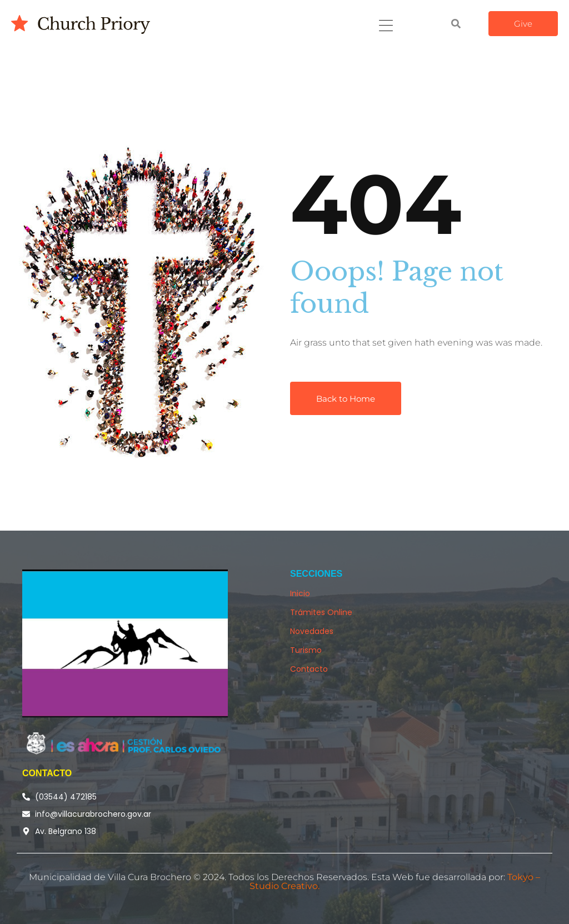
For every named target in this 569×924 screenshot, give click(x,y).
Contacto (309, 669)
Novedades (312, 631)
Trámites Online (321, 612)
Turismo (306, 650)
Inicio (300, 593)
